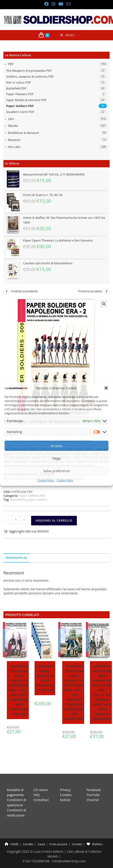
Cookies (66, 784)
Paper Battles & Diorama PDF (26, 100)
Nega (56, 458)
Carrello (28, 834)
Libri (11, 119)
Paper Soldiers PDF (20, 106)
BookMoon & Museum (24, 133)
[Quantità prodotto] (16, 520)
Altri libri (14, 147)
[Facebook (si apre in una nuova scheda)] (46, 4)
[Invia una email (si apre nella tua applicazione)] (67, 4)
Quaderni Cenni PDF (20, 112)
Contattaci (41, 790)
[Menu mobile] (67, 35)
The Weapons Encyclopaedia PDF (29, 71)
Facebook (94, 779)
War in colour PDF (19, 82)
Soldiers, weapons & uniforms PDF (30, 76)
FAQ (36, 784)
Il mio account (58, 834)
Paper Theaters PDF (20, 94)
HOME (12, 834)
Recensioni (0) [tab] (16, 558)
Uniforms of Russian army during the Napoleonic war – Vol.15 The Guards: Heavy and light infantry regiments (102, 692)
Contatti (77, 834)
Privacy (65, 779)
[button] (106, 388)
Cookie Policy (46, 480)
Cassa (41, 834)
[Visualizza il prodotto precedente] (7, 291)
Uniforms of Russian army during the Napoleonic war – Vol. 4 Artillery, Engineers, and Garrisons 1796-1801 (19, 690)
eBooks (13, 126)
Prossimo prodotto (90, 291)
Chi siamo (41, 779)
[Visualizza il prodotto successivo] (106, 291)
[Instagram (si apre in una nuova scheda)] (53, 4)
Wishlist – (95, 834)
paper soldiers (37, 499)
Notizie (65, 790)
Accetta (56, 446)
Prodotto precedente (24, 291)
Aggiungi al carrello (54, 521)
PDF (11, 64)
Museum (14, 140)
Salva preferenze (56, 471)
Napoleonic (18, 499)
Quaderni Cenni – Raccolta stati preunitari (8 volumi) (46, 678)
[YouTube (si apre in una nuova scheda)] (61, 4)
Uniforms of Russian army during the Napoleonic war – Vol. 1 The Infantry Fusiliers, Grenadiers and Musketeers (74, 692)
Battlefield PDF (16, 88)
